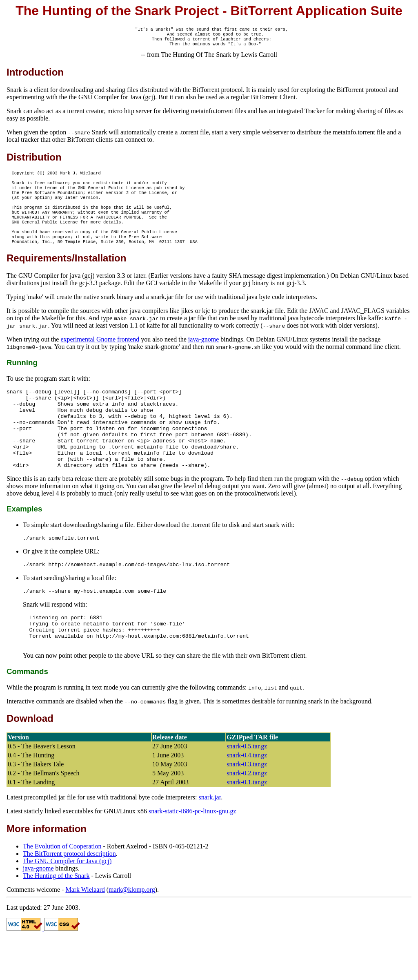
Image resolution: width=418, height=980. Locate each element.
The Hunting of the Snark (56, 917)
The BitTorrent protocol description (69, 895)
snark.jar (210, 838)
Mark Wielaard (85, 931)
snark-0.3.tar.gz (247, 805)
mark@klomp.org (132, 931)
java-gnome (204, 355)
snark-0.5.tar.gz (247, 787)
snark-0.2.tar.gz (247, 814)
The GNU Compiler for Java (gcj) (67, 902)
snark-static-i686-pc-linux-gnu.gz (192, 852)
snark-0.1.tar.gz (247, 823)
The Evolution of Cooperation (62, 887)
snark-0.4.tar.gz (247, 796)
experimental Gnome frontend (100, 355)
